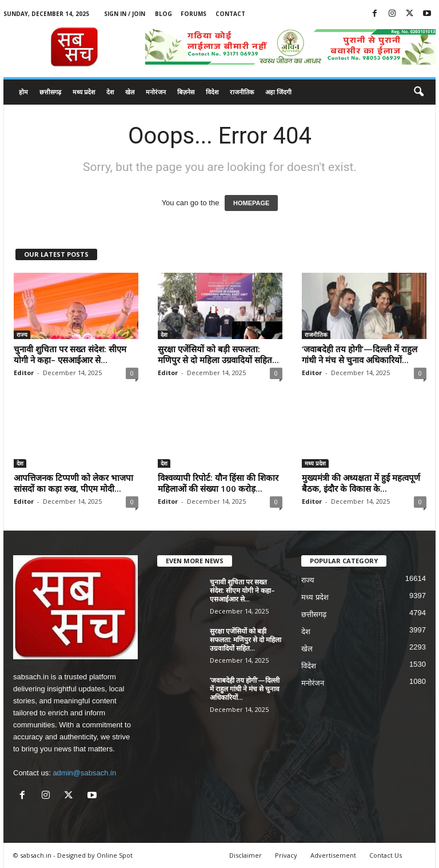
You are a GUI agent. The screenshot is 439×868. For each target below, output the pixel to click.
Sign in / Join (125, 14)
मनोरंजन (156, 92)
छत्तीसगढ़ (50, 92)
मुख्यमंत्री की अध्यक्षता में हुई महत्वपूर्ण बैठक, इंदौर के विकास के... (361, 483)
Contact (230, 14)
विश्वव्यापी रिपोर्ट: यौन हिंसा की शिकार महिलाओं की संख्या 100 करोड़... (218, 483)
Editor (24, 373)
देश (110, 92)
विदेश (212, 92)
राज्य (22, 335)
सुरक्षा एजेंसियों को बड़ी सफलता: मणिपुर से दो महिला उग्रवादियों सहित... (218, 354)
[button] (418, 92)
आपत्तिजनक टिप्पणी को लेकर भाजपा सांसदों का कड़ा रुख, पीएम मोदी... (73, 483)
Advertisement (333, 855)
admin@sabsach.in (84, 773)
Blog (163, 14)
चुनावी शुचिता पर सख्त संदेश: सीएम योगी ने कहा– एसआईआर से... (70, 354)
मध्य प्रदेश (84, 92)
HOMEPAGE (251, 203)
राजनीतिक (242, 92)
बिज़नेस (186, 92)
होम (23, 92)
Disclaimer (246, 855)
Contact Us (386, 855)
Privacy (286, 855)
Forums (193, 14)
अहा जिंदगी (278, 92)
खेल (130, 92)
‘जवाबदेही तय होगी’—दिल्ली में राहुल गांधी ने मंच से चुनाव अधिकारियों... (360, 354)
